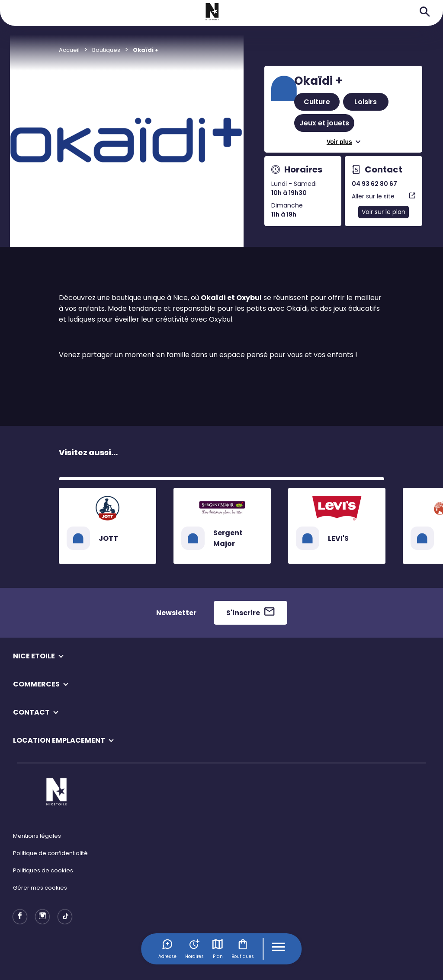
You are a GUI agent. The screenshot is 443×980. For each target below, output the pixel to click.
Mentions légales (37, 836)
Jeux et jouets (324, 123)
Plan (218, 949)
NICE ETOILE (34, 656)
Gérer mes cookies (40, 888)
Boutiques (243, 949)
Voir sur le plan (384, 212)
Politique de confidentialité (50, 853)
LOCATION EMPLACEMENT (59, 740)
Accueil (69, 50)
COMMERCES (36, 684)
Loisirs (366, 102)
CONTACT (31, 712)
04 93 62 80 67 (374, 184)
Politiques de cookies (43, 870)
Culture (317, 102)
